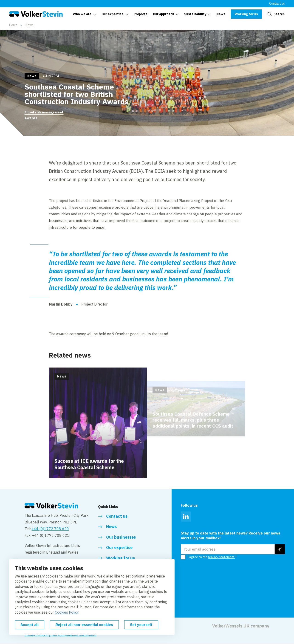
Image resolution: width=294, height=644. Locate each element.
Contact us (277, 3)
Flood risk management (44, 112)
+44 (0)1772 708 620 (50, 529)
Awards (31, 118)
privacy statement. (222, 557)
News (30, 25)
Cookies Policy (67, 612)
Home (13, 25)
